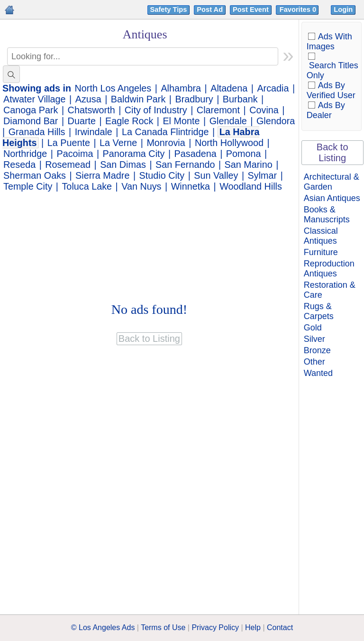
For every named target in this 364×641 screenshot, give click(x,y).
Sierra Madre (102, 175)
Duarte (82, 121)
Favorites (299, 9)
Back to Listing (332, 152)
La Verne (118, 143)
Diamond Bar (31, 121)
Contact (280, 627)
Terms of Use (163, 627)
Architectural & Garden (332, 182)
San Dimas (123, 165)
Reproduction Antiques (329, 269)
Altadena (229, 88)
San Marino (249, 165)
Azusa (88, 99)
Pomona (244, 154)
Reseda (19, 165)
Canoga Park (31, 110)
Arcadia (273, 88)
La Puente (69, 143)
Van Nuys (141, 186)
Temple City (28, 186)
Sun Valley (216, 175)
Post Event (251, 9)
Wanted (318, 373)
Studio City (162, 175)
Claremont (218, 110)
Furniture (321, 252)
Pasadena (196, 154)
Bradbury (194, 99)
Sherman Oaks (35, 175)
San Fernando (185, 165)
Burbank (240, 99)
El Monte (181, 121)
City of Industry (156, 110)
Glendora (276, 121)
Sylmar (263, 175)
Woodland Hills (251, 186)
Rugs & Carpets (319, 311)
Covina (264, 110)
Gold (313, 328)
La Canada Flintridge (165, 132)
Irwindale (94, 132)
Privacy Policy (215, 627)
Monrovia (166, 143)
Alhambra (181, 88)
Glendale (228, 121)
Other (314, 362)
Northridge (25, 154)
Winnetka (191, 186)
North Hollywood (229, 143)
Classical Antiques (321, 236)
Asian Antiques (332, 198)
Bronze (317, 350)
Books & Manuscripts (327, 215)
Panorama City (134, 154)
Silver (314, 339)
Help (253, 627)
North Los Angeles (113, 88)
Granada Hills (37, 132)
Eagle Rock (129, 121)
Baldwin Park (138, 99)
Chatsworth (91, 110)
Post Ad (210, 9)
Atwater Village (35, 99)
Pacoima (75, 154)
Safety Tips (169, 9)
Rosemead (68, 165)
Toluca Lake (87, 186)
